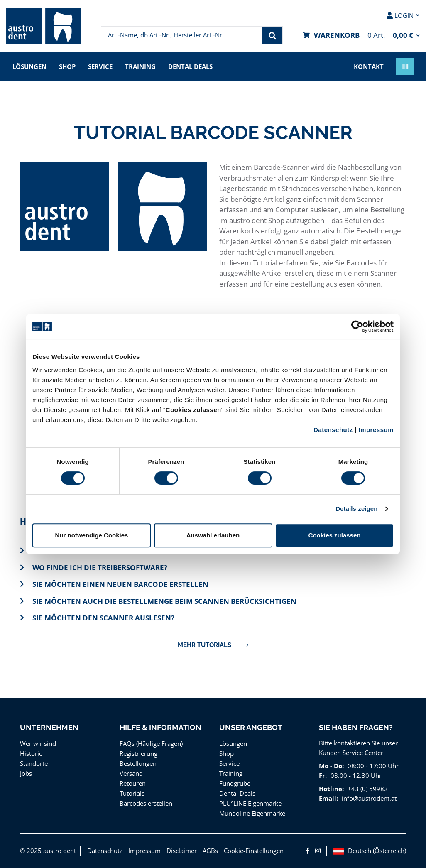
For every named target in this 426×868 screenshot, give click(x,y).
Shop (67, 66)
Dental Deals (190, 66)
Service (100, 66)
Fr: (323, 775)
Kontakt (369, 66)
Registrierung (138, 753)
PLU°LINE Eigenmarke (250, 803)
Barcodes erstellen (146, 803)
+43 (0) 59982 (368, 789)
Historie (31, 753)
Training (140, 66)
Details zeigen (356, 509)
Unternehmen (49, 727)
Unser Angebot (251, 727)
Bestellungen (138, 763)
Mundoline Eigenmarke (252, 813)
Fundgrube (235, 783)
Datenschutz (333, 430)
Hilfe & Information (160, 727)
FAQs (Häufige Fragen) (151, 743)
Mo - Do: (331, 766)
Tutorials (132, 793)
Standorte (34, 763)
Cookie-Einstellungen (254, 851)
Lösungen (29, 66)
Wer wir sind (38, 743)
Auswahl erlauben (213, 535)
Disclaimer (182, 851)
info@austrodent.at (369, 798)
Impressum (376, 430)
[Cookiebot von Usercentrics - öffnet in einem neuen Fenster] (357, 326)
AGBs (210, 851)
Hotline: (331, 789)
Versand (131, 773)
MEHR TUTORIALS (213, 645)
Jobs (26, 773)
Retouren (133, 783)
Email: (328, 798)
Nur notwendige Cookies (92, 535)
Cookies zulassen (335, 535)
